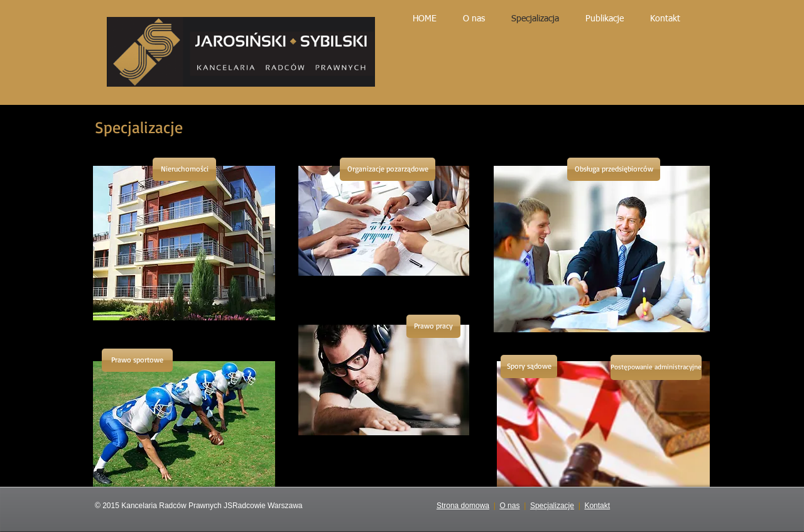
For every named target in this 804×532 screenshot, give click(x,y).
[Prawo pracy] (433, 326)
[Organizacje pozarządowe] (388, 169)
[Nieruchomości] (184, 169)
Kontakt (597, 506)
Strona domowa (463, 506)
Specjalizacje (552, 506)
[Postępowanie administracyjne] (656, 367)
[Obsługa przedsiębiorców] (614, 169)
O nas (509, 506)
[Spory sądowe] (529, 366)
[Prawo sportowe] (137, 360)
